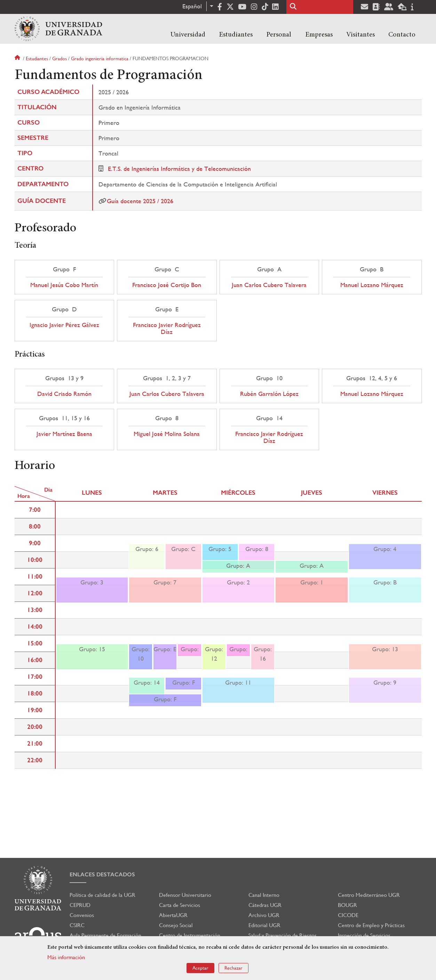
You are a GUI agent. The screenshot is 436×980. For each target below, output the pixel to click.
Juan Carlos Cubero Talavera (269, 285)
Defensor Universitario (185, 895)
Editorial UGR (264, 925)
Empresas (319, 35)
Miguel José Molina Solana (167, 434)
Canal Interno (264, 895)
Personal (279, 35)
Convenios (82, 915)
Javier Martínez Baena (64, 434)
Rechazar (233, 968)
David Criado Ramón (64, 394)
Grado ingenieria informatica (100, 58)
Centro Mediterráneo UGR (369, 895)
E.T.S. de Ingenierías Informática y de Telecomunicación (179, 169)
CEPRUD (80, 905)
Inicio (18, 58)
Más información (66, 957)
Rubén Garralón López (269, 394)
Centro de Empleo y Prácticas (371, 925)
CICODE (348, 915)
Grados (60, 58)
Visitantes (360, 35)
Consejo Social (176, 925)
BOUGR (347, 905)
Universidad (188, 35)
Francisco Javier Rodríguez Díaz (167, 328)
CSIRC (77, 925)
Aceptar (200, 968)
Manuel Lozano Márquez (372, 285)
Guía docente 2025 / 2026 (140, 201)
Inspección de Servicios (364, 935)
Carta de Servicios (180, 905)
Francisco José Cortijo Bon (167, 285)
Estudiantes (236, 35)
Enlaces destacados (102, 874)
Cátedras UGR (265, 905)
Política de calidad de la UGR (102, 895)
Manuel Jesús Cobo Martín (64, 285)
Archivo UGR (264, 915)
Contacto (402, 35)
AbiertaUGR (173, 915)
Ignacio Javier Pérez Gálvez (64, 325)
